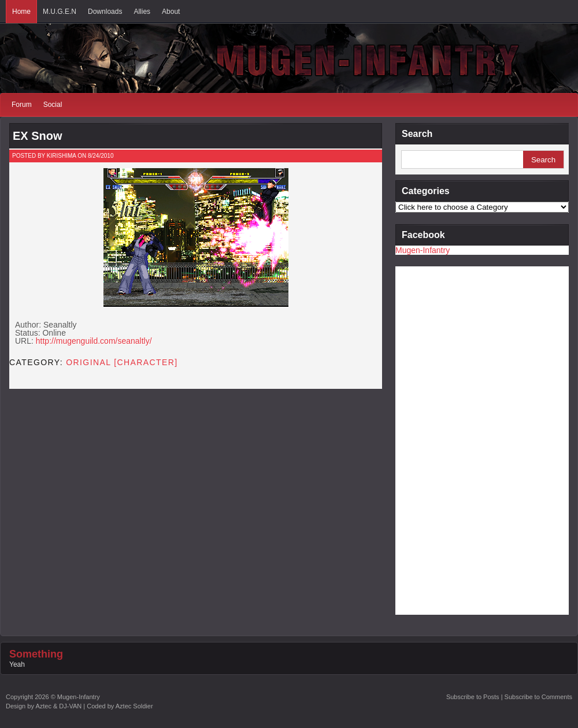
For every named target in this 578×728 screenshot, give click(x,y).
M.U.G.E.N (60, 12)
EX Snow (38, 136)
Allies (142, 12)
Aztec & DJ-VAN (58, 706)
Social (53, 105)
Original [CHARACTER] (122, 362)
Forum (22, 105)
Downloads (105, 12)
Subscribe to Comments (538, 697)
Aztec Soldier (134, 706)
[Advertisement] (442, 440)
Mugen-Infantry (423, 250)
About (171, 12)
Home (21, 12)
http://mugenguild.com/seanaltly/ (94, 341)
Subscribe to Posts (473, 697)
